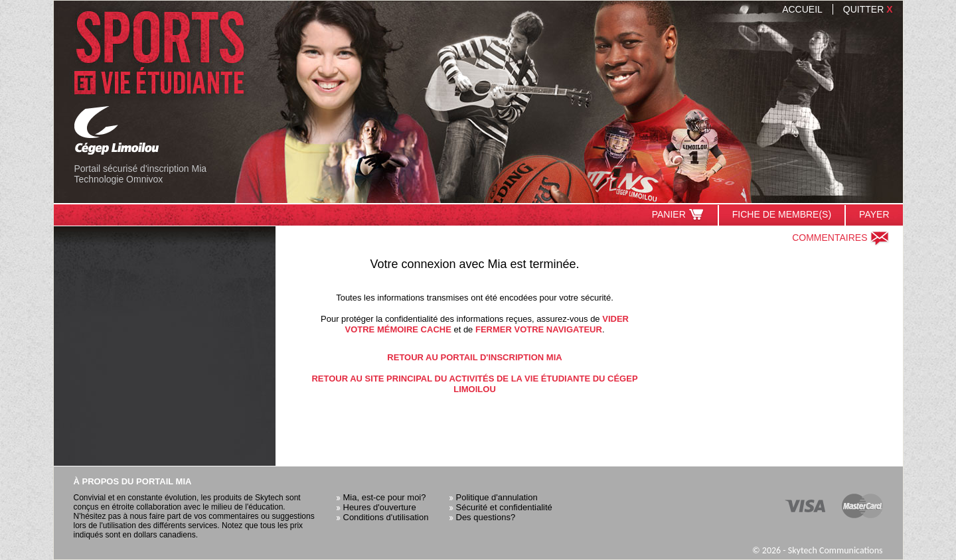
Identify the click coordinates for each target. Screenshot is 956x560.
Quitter (868, 9)
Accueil (802, 9)
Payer (874, 214)
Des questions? (486, 517)
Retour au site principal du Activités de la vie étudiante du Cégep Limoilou (474, 384)
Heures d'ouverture (380, 507)
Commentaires (840, 238)
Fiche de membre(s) (782, 214)
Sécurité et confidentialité (504, 507)
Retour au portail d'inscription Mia (474, 357)
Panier (678, 214)
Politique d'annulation (497, 497)
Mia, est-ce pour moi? (385, 497)
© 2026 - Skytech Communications (818, 550)
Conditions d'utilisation (386, 517)
